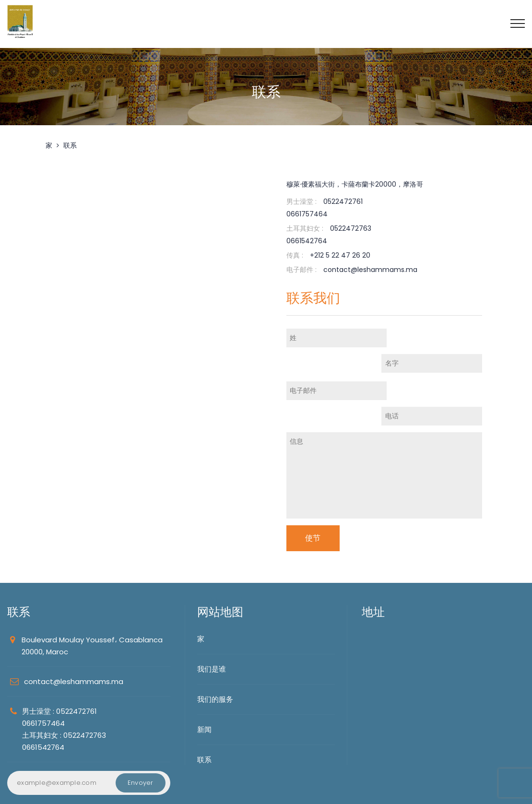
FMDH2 (73, 790)
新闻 (204, 679)
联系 (70, 145)
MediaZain (111, 790)
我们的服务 (215, 649)
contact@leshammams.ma (74, 631)
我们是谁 (212, 619)
